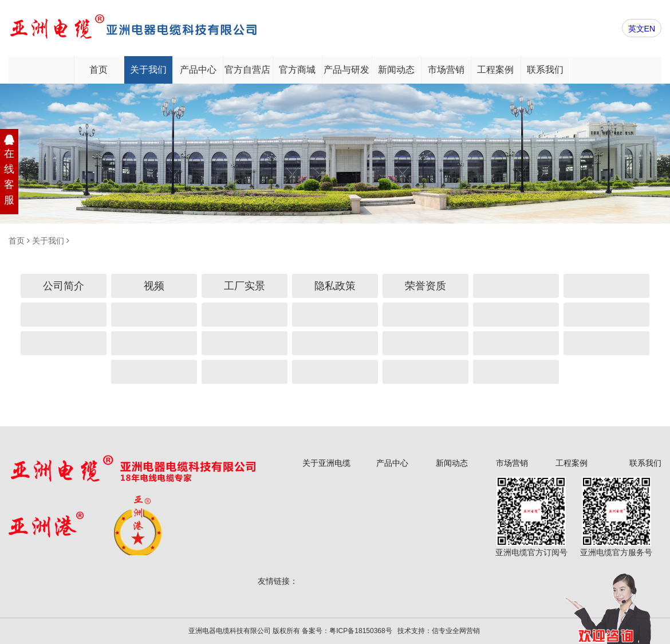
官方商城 (297, 70)
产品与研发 (346, 70)
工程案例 (495, 70)
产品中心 (198, 70)
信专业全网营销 (456, 631)
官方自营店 (247, 70)
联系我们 (545, 70)
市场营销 (446, 70)
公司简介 (64, 286)
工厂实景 (245, 286)
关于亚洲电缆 (326, 463)
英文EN (642, 29)
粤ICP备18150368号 (360, 631)
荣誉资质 (425, 286)
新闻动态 (396, 70)
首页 (98, 70)
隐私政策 (335, 286)
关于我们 (148, 70)
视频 (154, 286)
